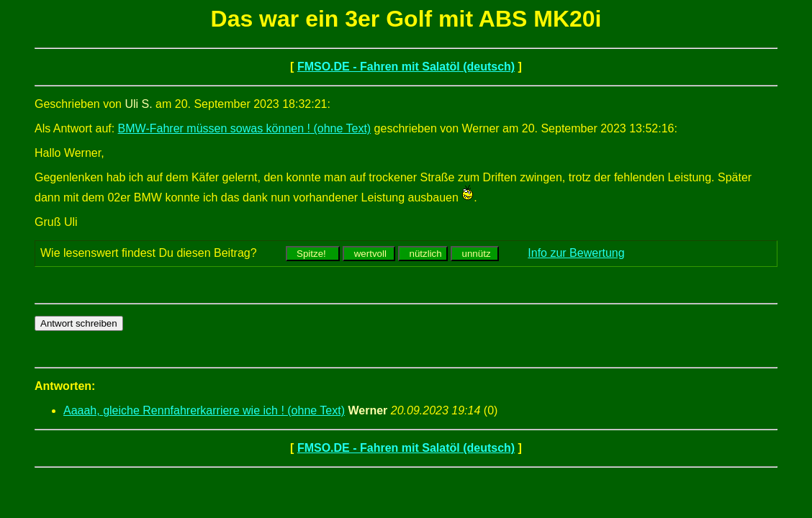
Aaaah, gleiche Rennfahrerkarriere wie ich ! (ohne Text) (204, 410)
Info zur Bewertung (576, 253)
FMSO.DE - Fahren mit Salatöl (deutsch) (406, 67)
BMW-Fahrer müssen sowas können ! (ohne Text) (245, 128)
